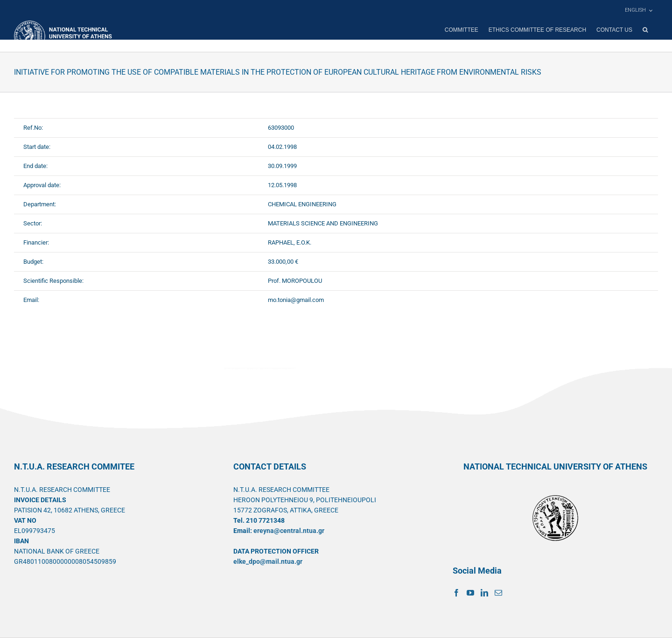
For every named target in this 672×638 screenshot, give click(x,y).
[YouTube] (470, 593)
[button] (645, 30)
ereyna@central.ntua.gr (289, 531)
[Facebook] (456, 593)
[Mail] (498, 593)
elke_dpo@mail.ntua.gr (268, 561)
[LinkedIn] (484, 593)
